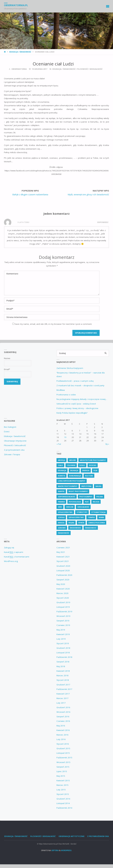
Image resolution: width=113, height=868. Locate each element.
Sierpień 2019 (63, 621)
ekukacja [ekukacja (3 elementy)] (74, 470)
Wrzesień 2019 (63, 616)
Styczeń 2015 (63, 794)
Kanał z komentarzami (17, 557)
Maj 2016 (61, 726)
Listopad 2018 (63, 653)
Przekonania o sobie (66, 395)
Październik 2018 (64, 657)
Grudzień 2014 (63, 799)
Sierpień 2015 (63, 767)
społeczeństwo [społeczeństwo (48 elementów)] (65, 512)
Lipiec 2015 (62, 771)
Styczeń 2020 (63, 598)
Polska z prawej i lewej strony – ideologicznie (77, 408)
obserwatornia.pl (16, 5)
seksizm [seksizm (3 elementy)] (70, 507)
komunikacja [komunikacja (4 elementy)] (75, 476)
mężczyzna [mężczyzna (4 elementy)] (86, 486)
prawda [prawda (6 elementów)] (61, 502)
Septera (55, 850)
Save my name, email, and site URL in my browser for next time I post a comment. (52, 324)
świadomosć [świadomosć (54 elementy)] (91, 528)
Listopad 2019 (63, 607)
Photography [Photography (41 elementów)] (86, 497)
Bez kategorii (10, 427)
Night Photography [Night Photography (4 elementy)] (78, 491)
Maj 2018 (61, 666)
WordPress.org (11, 561)
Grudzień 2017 (63, 685)
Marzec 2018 (62, 675)
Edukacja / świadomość (20, 52)
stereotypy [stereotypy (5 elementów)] (82, 512)
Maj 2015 (61, 776)
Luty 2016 (61, 739)
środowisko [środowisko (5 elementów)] (75, 528)
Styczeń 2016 (63, 744)
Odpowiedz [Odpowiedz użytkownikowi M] (103, 222)
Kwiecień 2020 (63, 589)
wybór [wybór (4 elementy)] (81, 523)
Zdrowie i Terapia (12, 454)
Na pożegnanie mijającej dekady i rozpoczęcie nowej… (82, 399)
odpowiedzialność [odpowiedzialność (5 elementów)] (67, 497)
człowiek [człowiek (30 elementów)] (71, 465)
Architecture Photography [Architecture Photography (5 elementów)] (93, 460)
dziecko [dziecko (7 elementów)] (93, 465)
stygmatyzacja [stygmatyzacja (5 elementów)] (98, 512)
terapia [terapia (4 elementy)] (91, 517)
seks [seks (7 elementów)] (60, 507)
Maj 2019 (61, 630)
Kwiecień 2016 (63, 730)
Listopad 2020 (63, 570)
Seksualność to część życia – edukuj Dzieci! (76, 404)
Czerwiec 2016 (63, 721)
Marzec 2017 (62, 698)
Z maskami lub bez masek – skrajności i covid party (80, 385)
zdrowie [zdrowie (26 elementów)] (62, 528)
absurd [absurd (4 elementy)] (72, 460)
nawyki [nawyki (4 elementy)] (61, 491)
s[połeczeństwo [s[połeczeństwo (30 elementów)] (76, 517)
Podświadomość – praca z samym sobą (75, 381)
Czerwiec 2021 (63, 548)
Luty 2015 (61, 790)
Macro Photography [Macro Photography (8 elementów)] (68, 486)
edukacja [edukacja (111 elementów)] (62, 470)
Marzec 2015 (62, 785)
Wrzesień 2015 (63, 762)
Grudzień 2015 (63, 748)
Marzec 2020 (62, 593)
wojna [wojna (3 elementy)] (71, 523)
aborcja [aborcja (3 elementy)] (62, 460)
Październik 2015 (64, 758)
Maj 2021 (61, 552)
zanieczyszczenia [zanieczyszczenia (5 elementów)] (97, 523)
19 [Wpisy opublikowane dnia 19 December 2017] (65, 437)
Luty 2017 (61, 703)
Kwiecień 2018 (63, 671)
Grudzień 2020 (63, 566)
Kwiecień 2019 (63, 634)
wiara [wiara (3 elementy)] (101, 517)
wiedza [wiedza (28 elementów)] (61, 523)
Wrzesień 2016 (63, 712)
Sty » (107, 444)
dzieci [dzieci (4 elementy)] (82, 465)
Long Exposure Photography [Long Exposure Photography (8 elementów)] (72, 481)
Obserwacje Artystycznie (15, 441)
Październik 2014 (64, 808)
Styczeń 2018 (63, 680)
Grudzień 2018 (63, 648)
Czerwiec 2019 (63, 625)
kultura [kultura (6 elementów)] (89, 476)
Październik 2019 (64, 612)
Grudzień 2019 (63, 602)
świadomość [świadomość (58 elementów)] (64, 533)
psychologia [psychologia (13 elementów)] (75, 502)
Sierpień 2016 (63, 717)
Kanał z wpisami (14, 552)
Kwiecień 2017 (63, 694)
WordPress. (67, 850)
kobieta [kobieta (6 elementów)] (62, 476)
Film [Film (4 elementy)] (95, 470)
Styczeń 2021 (63, 561)
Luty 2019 (61, 639)
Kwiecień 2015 (63, 780)
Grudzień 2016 (63, 707)
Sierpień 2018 (63, 662)
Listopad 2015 (63, 753)
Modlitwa (61, 390)
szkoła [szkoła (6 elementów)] (61, 517)
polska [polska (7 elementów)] (100, 497)
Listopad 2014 (63, 803)
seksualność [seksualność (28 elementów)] (83, 507)
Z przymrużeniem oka (14, 450)
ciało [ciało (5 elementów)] (60, 465)
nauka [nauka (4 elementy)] (98, 486)
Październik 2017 (64, 689)
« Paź (59, 444)
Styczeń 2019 (63, 643)
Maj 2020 (61, 584)
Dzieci (7, 431)
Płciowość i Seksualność (90, 69)
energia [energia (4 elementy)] (86, 470)
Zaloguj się (9, 548)
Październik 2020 (64, 575)
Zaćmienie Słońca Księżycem (70, 368)
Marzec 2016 (62, 735)
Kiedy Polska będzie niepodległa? (72, 413)
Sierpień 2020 (63, 580)
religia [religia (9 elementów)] (96, 502)
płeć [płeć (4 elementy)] (87, 502)
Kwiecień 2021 (63, 557)
